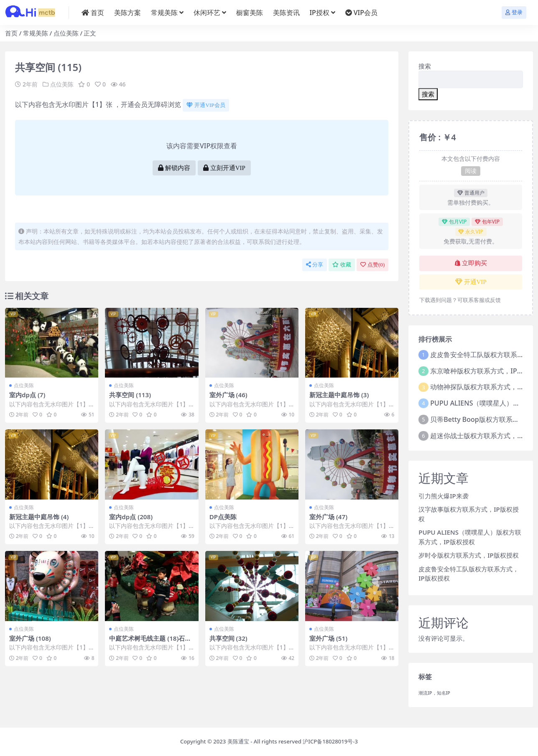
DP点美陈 (223, 517)
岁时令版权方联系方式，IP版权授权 (468, 555)
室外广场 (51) (328, 638)
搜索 (425, 66)
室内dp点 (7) (27, 395)
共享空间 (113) (130, 395)
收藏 (342, 265)
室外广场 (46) (228, 395)
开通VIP (471, 282)
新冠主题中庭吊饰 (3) (339, 395)
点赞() (372, 265)
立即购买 (471, 263)
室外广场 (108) (30, 638)
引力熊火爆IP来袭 (443, 496)
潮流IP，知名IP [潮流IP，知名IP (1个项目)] (434, 693)
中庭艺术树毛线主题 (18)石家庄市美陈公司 (150, 642)
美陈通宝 (238, 741)
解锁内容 (174, 168)
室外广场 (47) (328, 517)
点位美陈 (66, 33)
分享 (315, 265)
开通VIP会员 (206, 105)
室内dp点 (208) (131, 517)
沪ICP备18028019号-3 (330, 741)
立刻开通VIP (224, 168)
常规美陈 (36, 33)
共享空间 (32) (228, 638)
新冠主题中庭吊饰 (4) (39, 517)
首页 (11, 33)
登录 (514, 12)
